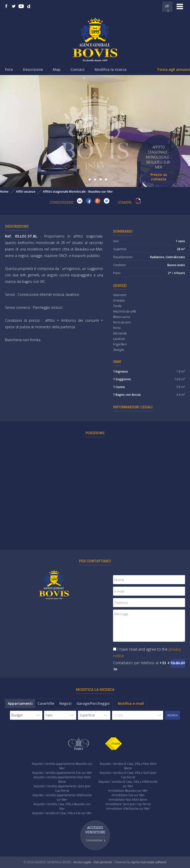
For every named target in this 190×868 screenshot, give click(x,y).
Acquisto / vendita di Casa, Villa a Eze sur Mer (62, 813)
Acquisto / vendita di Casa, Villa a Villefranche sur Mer (128, 784)
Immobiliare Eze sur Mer (128, 795)
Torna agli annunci (173, 69)
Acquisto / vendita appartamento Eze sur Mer (62, 773)
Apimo (135, 862)
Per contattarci (95, 561)
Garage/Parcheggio (93, 703)
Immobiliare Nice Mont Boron (128, 800)
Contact (78, 69)
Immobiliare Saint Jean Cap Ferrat (128, 804)
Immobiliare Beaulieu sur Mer (128, 791)
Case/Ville (46, 703)
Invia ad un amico (80, 201)
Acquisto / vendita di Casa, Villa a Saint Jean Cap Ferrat (128, 775)
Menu (180, 6)
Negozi (65, 703)
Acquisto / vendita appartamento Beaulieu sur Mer (62, 766)
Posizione (95, 433)
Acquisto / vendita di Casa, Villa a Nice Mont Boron (128, 766)
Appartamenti (20, 703)
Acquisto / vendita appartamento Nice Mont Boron (62, 779)
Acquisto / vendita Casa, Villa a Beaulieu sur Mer (62, 806)
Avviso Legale (82, 862)
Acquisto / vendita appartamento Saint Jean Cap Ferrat (62, 788)
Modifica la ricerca (111, 69)
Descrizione (33, 69)
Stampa (138, 201)
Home (4, 192)
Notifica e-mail (131, 703)
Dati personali (103, 862)
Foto (9, 69)
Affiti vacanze (26, 192)
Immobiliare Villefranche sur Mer (128, 809)
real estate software (154, 862)
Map (57, 69)
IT (167, 6)
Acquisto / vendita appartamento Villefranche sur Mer (62, 797)
